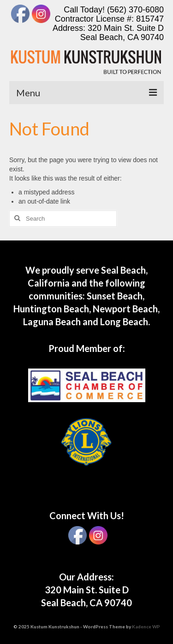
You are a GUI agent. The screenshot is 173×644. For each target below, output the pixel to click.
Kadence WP (146, 626)
